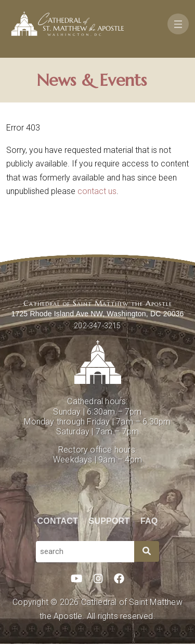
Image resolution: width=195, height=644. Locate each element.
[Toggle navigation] (178, 24)
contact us (97, 191)
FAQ (149, 521)
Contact (58, 521)
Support (109, 521)
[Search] (147, 551)
